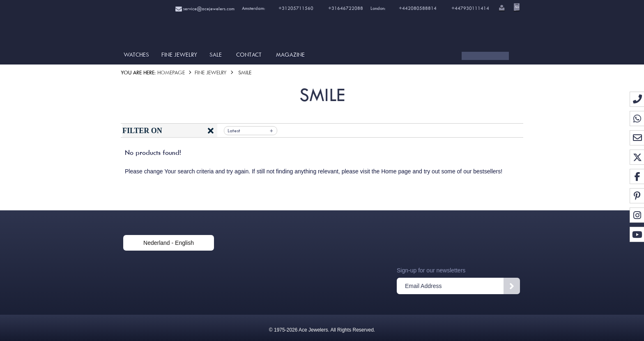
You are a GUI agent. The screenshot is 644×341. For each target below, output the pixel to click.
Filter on (142, 131)
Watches (136, 55)
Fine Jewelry (179, 55)
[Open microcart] (516, 7)
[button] (501, 9)
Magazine (290, 55)
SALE (216, 55)
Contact (249, 55)
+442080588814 (417, 8)
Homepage (171, 73)
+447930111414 (470, 8)
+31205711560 (295, 8)
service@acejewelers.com (205, 9)
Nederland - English (169, 243)
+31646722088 (346, 8)
